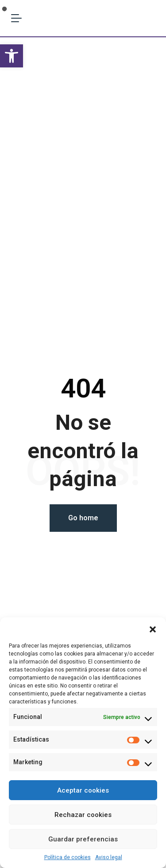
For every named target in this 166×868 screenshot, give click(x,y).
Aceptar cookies (83, 790)
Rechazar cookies (83, 815)
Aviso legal (109, 857)
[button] (12, 56)
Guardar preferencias (83, 839)
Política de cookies (68, 857)
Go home (83, 518)
